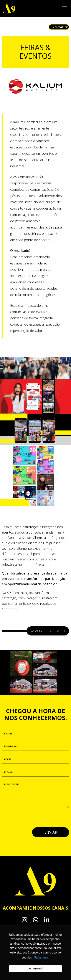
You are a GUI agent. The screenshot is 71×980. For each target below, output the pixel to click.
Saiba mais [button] (41, 957)
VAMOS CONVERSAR (48, 631)
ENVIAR (51, 832)
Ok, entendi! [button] (35, 969)
